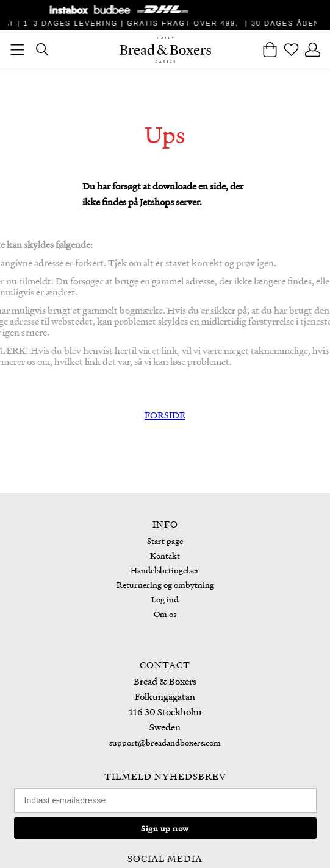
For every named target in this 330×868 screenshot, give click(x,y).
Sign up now (165, 828)
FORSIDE (165, 415)
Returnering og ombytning (165, 584)
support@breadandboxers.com (165, 742)
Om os (165, 614)
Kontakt (165, 555)
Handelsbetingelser (165, 570)
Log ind (165, 599)
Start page (165, 541)
